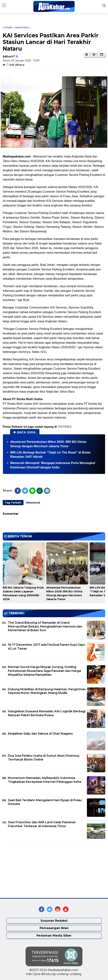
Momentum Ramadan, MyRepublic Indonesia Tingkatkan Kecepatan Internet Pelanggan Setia (45, 780)
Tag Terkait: (13, 503)
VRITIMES (65, 427)
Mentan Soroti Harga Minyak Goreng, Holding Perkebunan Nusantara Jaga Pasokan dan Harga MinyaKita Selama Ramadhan (44, 671)
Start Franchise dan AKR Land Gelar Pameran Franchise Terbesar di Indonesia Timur (42, 824)
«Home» (8, 27)
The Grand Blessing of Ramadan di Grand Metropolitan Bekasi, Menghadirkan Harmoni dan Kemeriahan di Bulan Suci (45, 627)
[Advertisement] (30, 869)
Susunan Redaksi (54, 921)
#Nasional (33, 503)
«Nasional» (22, 27)
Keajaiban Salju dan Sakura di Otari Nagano (40, 734)
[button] (101, 55)
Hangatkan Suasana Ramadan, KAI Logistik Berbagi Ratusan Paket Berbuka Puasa (47, 713)
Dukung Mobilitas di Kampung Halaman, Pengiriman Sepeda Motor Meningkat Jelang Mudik (47, 691)
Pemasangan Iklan (54, 928)
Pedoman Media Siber (54, 936)
